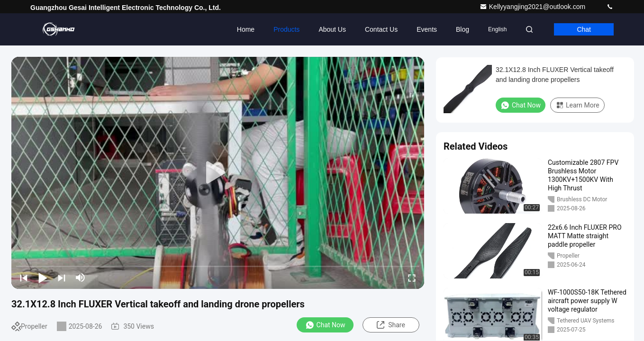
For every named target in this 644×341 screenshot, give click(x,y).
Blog (463, 29)
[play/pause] (43, 278)
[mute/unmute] (81, 278)
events (427, 29)
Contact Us (381, 29)
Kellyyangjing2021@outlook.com (533, 7)
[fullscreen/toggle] (412, 278)
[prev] (24, 278)
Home (246, 29)
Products (286, 29)
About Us (332, 29)
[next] (62, 278)
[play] (218, 173)
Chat (584, 29)
